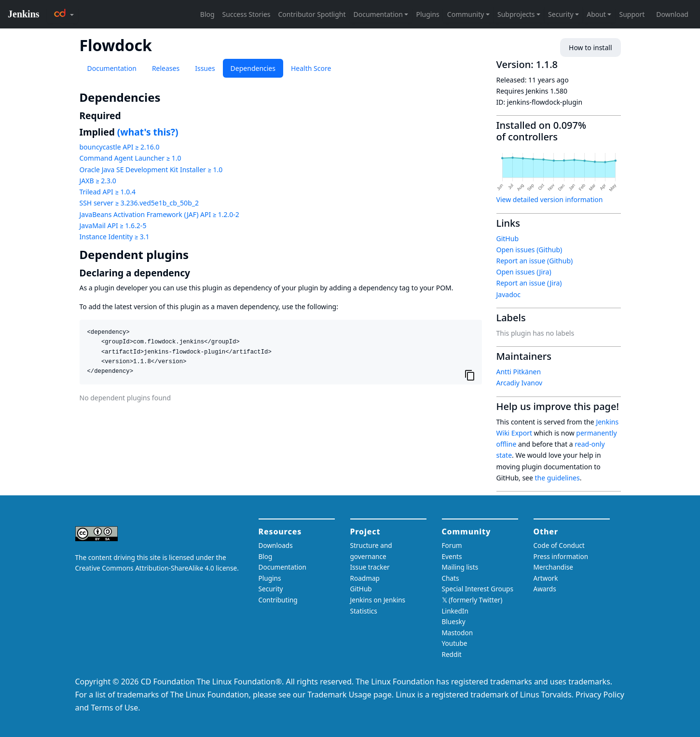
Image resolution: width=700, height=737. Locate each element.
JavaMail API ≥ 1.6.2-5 (113, 225)
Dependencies (253, 68)
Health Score (311, 68)
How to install (590, 48)
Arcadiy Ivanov (520, 383)
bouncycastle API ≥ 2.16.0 (120, 147)
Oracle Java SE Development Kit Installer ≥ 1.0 (151, 170)
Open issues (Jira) (524, 272)
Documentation (112, 68)
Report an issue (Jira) (529, 283)
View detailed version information (550, 199)
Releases (166, 68)
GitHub (508, 239)
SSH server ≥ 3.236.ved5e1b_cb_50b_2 (139, 203)
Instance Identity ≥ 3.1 (115, 237)
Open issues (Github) (529, 250)
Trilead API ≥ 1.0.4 (108, 192)
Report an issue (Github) (535, 261)
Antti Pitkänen (519, 372)
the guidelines (557, 478)
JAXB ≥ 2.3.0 (98, 181)
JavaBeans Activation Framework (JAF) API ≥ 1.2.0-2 (159, 214)
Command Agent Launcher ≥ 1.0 (130, 158)
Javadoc (508, 294)
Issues (205, 68)
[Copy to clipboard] (470, 375)
